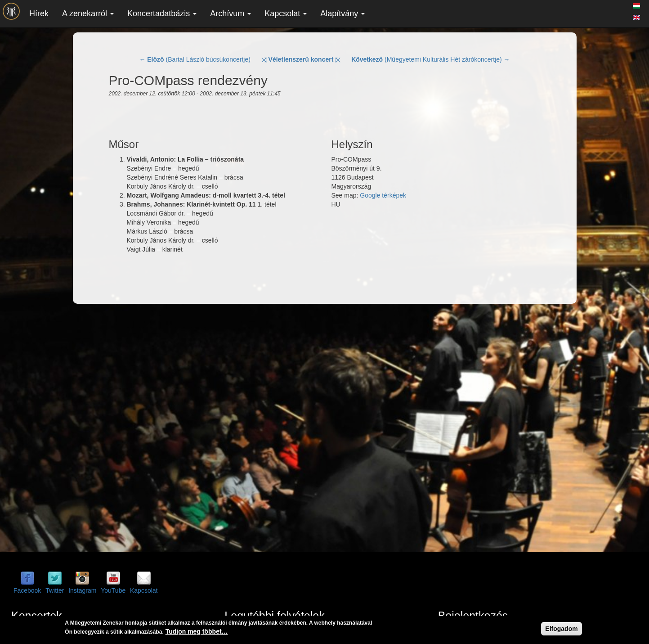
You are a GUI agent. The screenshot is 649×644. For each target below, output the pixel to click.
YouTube (113, 590)
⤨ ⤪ (301, 59)
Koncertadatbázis (162, 14)
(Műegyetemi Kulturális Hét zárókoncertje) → (430, 59)
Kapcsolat (286, 14)
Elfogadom (561, 629)
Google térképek (383, 195)
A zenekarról (88, 14)
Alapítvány (342, 14)
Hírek (39, 14)
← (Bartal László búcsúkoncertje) (195, 59)
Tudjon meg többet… (197, 631)
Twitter (55, 590)
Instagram (82, 590)
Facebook (27, 590)
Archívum (231, 14)
